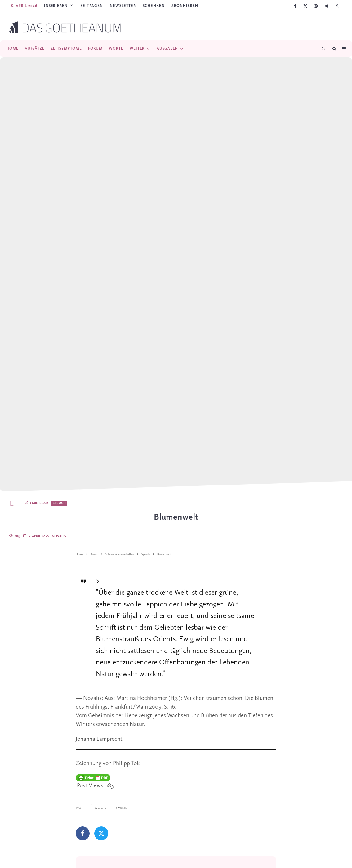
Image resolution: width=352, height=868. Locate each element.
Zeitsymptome (66, 49)
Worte (116, 49)
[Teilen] (83, 833)
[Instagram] (316, 6)
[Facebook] (295, 6)
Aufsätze (35, 49)
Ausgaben (167, 49)
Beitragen (92, 6)
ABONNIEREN (185, 6)
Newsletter (123, 6)
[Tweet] (101, 833)
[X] (305, 6)
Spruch (59, 503)
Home (12, 49)
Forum (95, 49)
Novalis (59, 536)
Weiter (137, 49)
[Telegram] (326, 6)
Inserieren (56, 6)
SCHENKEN (154, 6)
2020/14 (101, 808)
